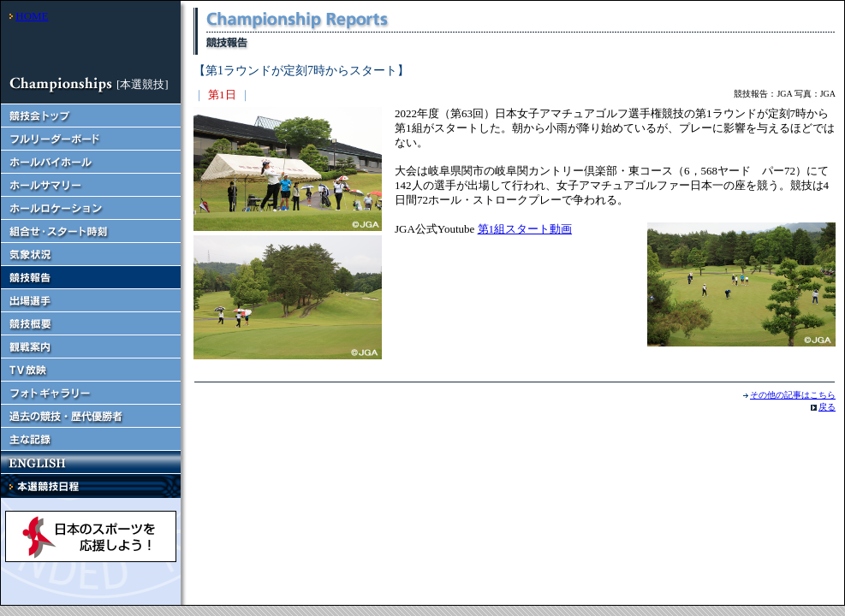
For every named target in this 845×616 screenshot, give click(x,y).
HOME (32, 16)
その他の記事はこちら (793, 395)
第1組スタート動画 (525, 229)
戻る (827, 407)
